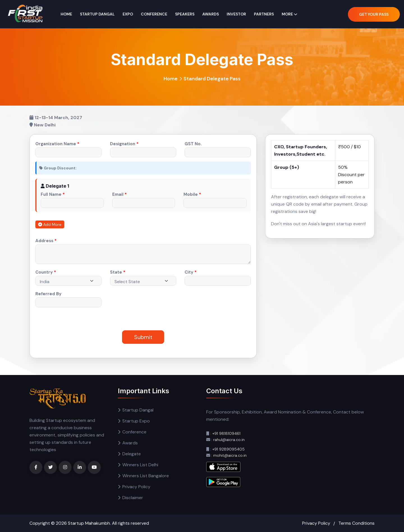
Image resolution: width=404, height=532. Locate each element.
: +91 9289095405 (228, 449)
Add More (50, 224)
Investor (236, 14)
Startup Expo (136, 421)
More (287, 14)
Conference (154, 14)
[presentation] (141, 302)
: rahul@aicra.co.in (228, 440)
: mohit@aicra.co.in (229, 455)
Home (66, 14)
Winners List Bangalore (146, 476)
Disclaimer (133, 498)
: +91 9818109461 (225, 433)
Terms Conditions (356, 523)
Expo (128, 14)
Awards (211, 14)
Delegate (132, 454)
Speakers (185, 14)
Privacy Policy (136, 487)
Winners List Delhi (140, 465)
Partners (264, 14)
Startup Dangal (97, 14)
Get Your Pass (374, 14)
